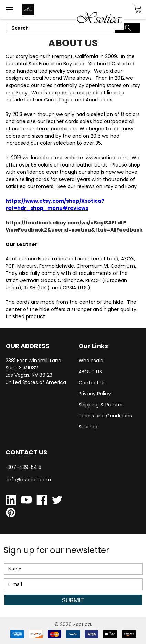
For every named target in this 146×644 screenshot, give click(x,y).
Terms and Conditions (105, 416)
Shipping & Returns (101, 405)
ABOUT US (90, 372)
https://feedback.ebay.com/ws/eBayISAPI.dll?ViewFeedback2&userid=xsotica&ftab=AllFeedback (74, 226)
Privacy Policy (95, 394)
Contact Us (92, 383)
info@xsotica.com (29, 480)
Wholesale (91, 361)
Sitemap (89, 427)
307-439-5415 (24, 467)
